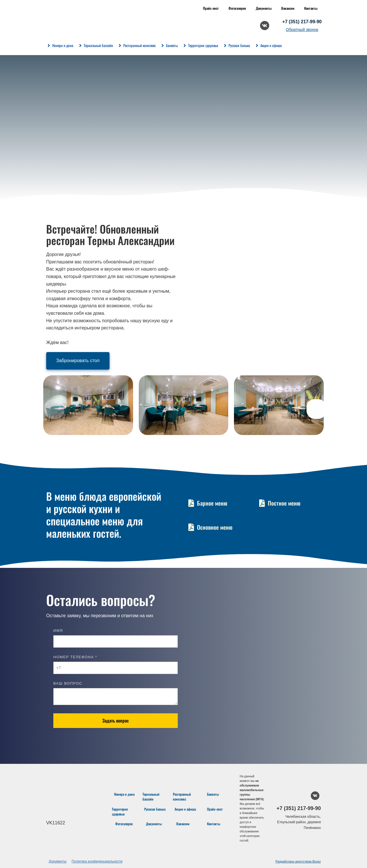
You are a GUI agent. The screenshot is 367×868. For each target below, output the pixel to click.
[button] (316, 409)
